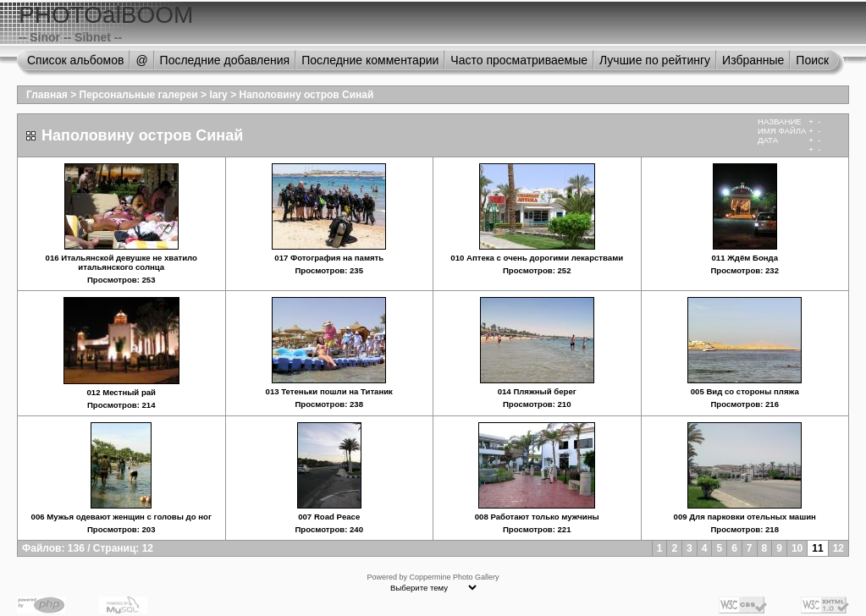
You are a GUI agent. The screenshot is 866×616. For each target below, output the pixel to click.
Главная (47, 95)
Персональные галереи (139, 95)
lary (218, 95)
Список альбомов (75, 60)
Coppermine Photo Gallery (454, 577)
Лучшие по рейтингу (655, 60)
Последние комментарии (370, 60)
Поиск (812, 60)
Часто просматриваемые (519, 60)
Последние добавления (225, 60)
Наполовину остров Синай (306, 95)
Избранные (753, 60)
